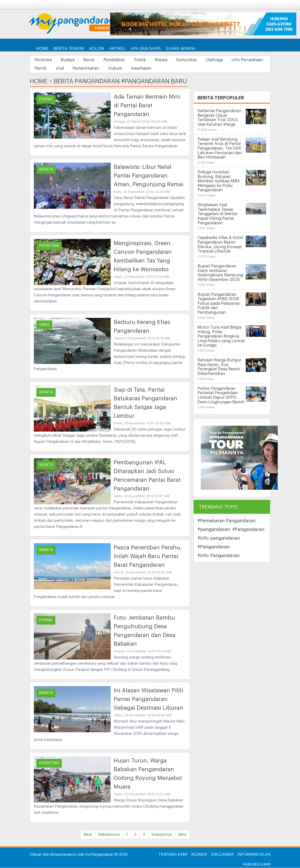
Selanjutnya (162, 835)
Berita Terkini (69, 49)
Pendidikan (120, 60)
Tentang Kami (173, 855)
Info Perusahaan (51, 69)
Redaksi (199, 855)
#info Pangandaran (219, 556)
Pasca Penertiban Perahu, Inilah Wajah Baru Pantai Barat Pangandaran (148, 557)
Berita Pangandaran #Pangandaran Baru (120, 81)
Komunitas (197, 60)
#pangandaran (214, 530)
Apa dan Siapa (146, 49)
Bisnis (93, 60)
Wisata (170, 60)
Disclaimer (222, 855)
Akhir (182, 835)
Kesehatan (190, 69)
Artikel (117, 49)
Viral (104, 69)
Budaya (70, 60)
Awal (88, 835)
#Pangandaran (248, 530)
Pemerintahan (132, 69)
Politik (147, 60)
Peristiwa (44, 60)
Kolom (97, 49)
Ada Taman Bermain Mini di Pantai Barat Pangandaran (147, 106)
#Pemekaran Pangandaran (226, 521)
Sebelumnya (109, 835)
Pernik (83, 69)
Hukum (163, 69)
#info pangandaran (219, 538)
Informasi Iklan (254, 855)
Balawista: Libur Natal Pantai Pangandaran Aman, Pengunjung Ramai (149, 176)
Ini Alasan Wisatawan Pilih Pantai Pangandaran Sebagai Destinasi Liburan (148, 699)
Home (42, 49)
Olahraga (226, 60)
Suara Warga (181, 49)
